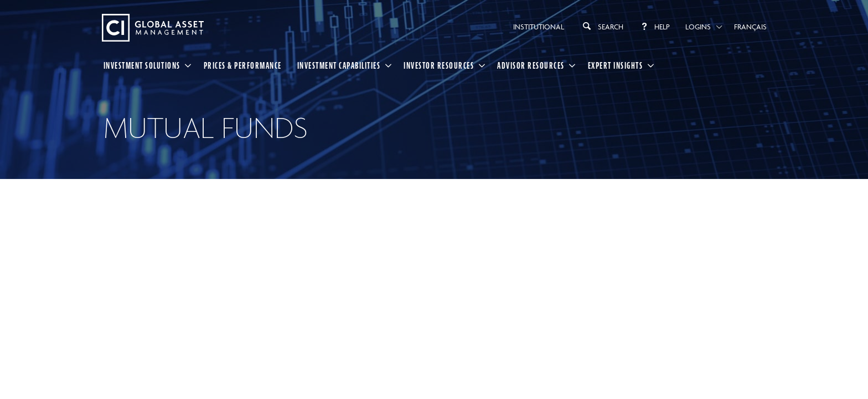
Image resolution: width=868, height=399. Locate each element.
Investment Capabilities (339, 65)
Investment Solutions (142, 65)
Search (601, 26)
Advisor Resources (531, 65)
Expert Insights (616, 65)
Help (654, 27)
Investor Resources (439, 65)
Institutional (539, 27)
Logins (698, 27)
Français (750, 27)
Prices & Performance (243, 65)
